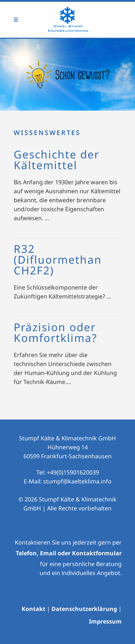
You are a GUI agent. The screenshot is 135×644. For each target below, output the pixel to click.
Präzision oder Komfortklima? (55, 332)
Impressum (105, 621)
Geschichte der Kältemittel (57, 160)
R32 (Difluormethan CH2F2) (58, 260)
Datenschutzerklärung (84, 609)
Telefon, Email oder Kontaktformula (67, 553)
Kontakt (33, 609)
